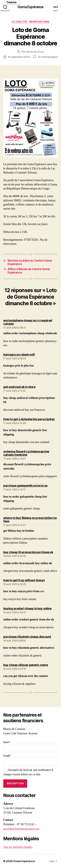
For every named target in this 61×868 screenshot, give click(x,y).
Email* (30, 760)
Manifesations (39, 22)
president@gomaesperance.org (21, 829)
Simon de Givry (35, 52)
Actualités (20, 22)
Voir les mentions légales (18, 847)
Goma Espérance (31, 7)
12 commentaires (48, 57)
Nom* (30, 746)
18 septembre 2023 (19, 57)
